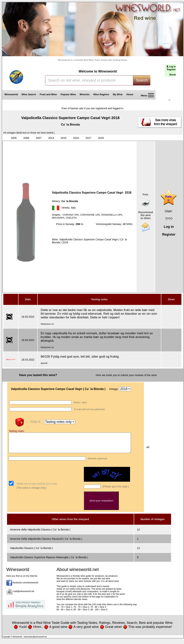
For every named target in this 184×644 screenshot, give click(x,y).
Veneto (66, 208)
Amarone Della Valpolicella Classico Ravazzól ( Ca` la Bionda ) (46, 543)
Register (171, 70)
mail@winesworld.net (24, 595)
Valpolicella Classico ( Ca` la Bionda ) (31, 552)
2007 (39, 138)
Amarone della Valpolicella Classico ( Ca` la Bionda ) (40, 533)
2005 (14, 138)
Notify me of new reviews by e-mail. (37, 488)
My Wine (118, 94)
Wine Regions (101, 94)
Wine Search (29, 94)
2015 (63, 138)
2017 (88, 138)
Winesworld (11, 94)
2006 (26, 138)
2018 (101, 138)
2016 (76, 138)
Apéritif (44, 363)
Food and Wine (48, 94)
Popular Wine (68, 94)
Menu (146, 96)
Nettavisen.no (47, 324)
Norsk (173, 75)
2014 (51, 138)
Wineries (85, 94)
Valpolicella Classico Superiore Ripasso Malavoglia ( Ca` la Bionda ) (49, 561)
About (130, 94)
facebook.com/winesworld (25, 586)
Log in (172, 67)
